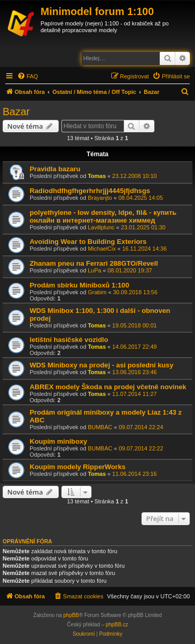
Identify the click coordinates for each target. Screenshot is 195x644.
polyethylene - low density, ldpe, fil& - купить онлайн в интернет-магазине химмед (103, 216)
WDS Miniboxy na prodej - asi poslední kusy (101, 365)
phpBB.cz (117, 625)
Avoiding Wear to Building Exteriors (88, 242)
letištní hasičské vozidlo (69, 340)
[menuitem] (28, 76)
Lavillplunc (101, 227)
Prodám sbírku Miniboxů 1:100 (79, 285)
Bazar (16, 112)
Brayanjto (100, 198)
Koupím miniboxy (58, 441)
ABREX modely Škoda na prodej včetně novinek (108, 387)
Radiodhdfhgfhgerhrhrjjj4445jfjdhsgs (90, 191)
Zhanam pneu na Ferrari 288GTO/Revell (94, 263)
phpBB (71, 615)
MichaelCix (102, 249)
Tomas (97, 176)
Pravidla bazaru (55, 169)
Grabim (97, 292)
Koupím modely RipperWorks (77, 467)
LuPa (95, 270)
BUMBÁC (100, 427)
